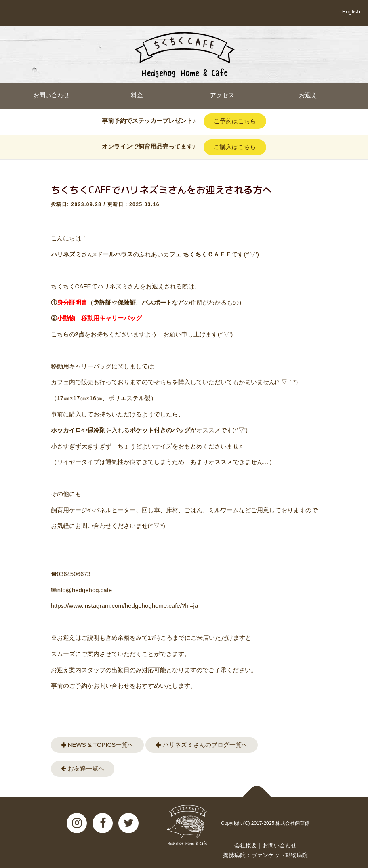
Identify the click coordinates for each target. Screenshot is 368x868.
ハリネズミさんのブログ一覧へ (201, 745)
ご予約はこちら (235, 121)
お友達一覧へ (83, 768)
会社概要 (246, 845)
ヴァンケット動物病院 (280, 855)
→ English (347, 12)
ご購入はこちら (235, 147)
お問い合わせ (280, 845)
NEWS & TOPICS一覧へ (98, 745)
